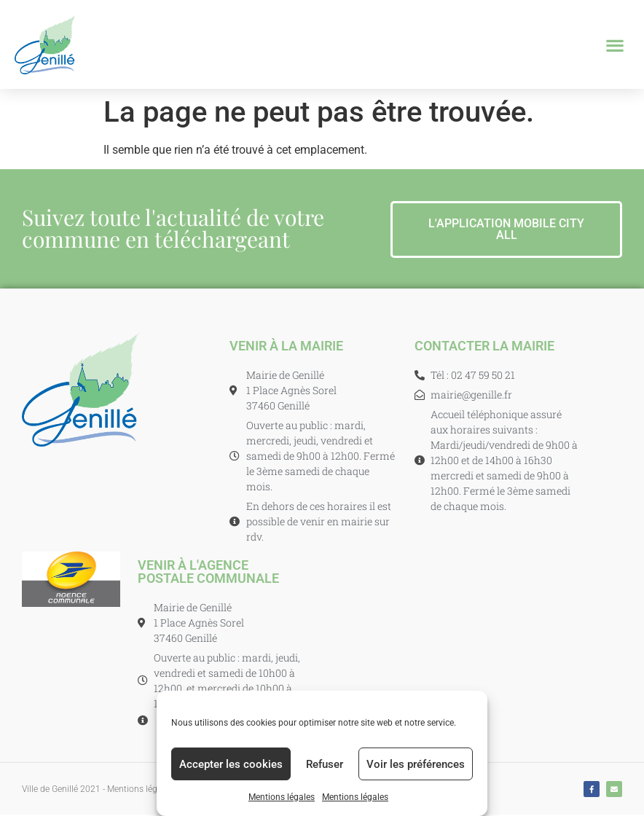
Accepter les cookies (231, 764)
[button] (615, 45)
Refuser (325, 764)
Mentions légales (282, 797)
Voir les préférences (416, 764)
